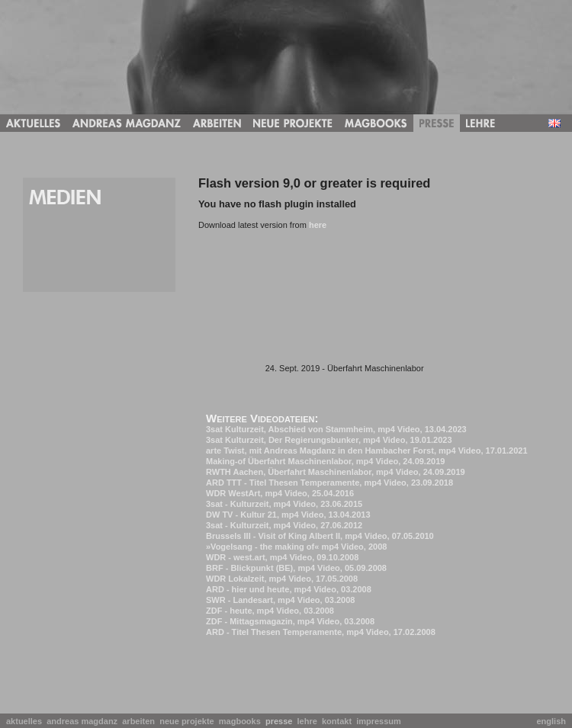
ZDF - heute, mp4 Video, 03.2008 (270, 611)
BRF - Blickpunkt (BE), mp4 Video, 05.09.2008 (296, 568)
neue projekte (189, 721)
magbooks (242, 721)
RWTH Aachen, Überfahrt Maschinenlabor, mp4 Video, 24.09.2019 (336, 472)
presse (281, 721)
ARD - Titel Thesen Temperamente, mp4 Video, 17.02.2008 (321, 632)
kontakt (339, 721)
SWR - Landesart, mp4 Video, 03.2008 (280, 600)
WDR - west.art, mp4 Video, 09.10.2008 (282, 557)
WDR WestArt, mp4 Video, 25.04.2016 (280, 493)
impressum (381, 721)
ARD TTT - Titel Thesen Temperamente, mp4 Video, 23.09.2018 (329, 483)
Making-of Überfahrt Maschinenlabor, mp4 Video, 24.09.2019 (325, 461)
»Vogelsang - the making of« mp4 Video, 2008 (296, 547)
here (318, 225)
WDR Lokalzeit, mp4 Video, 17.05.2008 (282, 579)
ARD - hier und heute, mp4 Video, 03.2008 (289, 589)
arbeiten (141, 721)
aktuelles (26, 721)
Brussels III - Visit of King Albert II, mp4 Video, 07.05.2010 (320, 536)
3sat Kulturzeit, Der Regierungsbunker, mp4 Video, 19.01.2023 (329, 440)
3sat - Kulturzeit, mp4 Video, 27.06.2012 (284, 525)
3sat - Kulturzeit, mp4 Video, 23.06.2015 (284, 504)
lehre (310, 721)
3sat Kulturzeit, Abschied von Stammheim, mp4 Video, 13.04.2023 (336, 429)
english (551, 721)
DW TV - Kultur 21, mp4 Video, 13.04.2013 (288, 515)
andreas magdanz (84, 721)
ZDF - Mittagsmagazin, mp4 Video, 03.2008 (290, 621)
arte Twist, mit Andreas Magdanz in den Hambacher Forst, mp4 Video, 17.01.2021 (367, 451)
